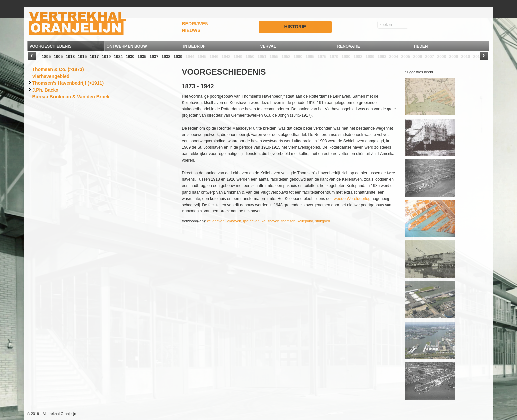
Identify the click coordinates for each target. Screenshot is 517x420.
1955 (274, 57)
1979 (334, 57)
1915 (82, 57)
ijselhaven (252, 221)
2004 (394, 57)
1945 (202, 57)
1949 (238, 57)
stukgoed (323, 221)
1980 (346, 57)
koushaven (270, 221)
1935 (142, 57)
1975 (322, 57)
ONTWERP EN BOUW (127, 46)
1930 (130, 57)
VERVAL (268, 46)
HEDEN (421, 46)
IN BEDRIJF (195, 46)
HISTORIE (295, 27)
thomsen (288, 221)
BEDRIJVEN (195, 24)
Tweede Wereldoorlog (351, 199)
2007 (430, 57)
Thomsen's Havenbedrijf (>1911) (68, 83)
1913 (70, 57)
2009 (454, 57)
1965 (310, 57)
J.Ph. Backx (45, 90)
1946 (214, 57)
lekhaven (234, 221)
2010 (466, 57)
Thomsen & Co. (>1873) (58, 69)
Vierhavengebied (51, 76)
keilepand (305, 221)
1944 (190, 57)
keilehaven (216, 221)
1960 (298, 57)
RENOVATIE (349, 46)
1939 (178, 57)
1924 (118, 57)
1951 (262, 57)
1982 (358, 57)
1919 (106, 57)
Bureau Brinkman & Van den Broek (71, 97)
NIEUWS (191, 30)
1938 (166, 57)
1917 (94, 57)
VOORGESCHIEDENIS (51, 46)
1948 (226, 57)
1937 (154, 57)
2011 (478, 57)
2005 (406, 57)
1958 (286, 57)
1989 (370, 57)
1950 (250, 57)
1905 (58, 57)
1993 (382, 57)
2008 (442, 57)
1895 (46, 57)
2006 (418, 57)
